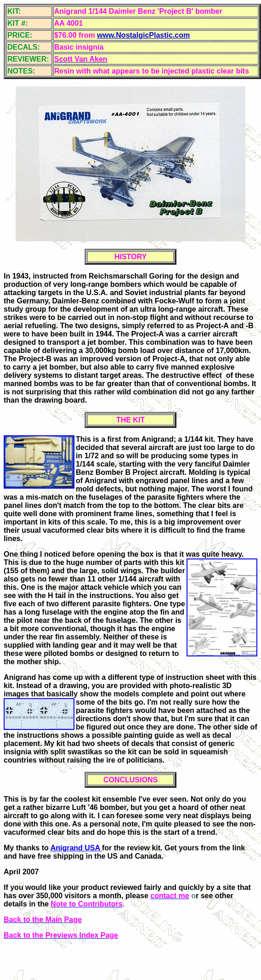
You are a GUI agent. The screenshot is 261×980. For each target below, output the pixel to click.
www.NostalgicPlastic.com (143, 35)
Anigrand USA (76, 848)
